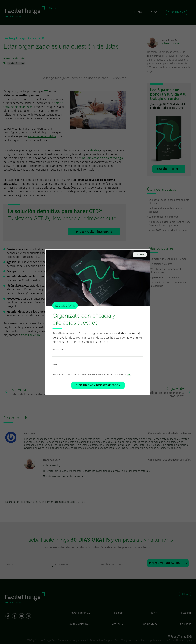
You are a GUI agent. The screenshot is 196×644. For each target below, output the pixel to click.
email (55, 368)
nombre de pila (59, 353)
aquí (129, 378)
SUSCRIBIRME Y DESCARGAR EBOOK (98, 389)
